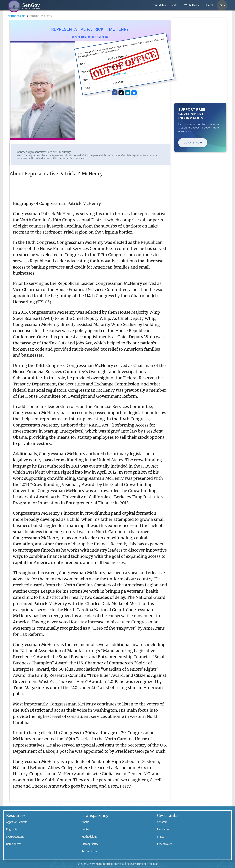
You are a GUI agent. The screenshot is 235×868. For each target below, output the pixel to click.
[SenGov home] (25, 6)
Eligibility (12, 829)
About (85, 822)
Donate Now (193, 143)
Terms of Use (89, 851)
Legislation (164, 829)
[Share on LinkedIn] (127, 93)
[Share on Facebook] (115, 93)
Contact (86, 829)
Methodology (90, 837)
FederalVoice (165, 844)
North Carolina (17, 16)
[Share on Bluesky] (134, 93)
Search (210, 5)
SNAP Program (15, 837)
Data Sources (14, 844)
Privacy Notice (90, 844)
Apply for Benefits (17, 822)
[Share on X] (121, 93)
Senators (162, 822)
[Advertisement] (201, 38)
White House (192, 5)
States (161, 837)
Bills (222, 5)
